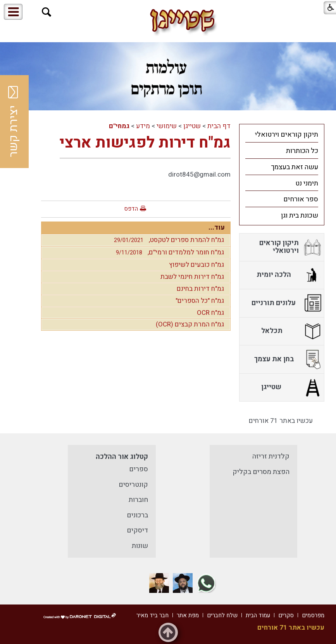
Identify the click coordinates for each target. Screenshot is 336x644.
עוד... (217, 228)
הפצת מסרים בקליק (261, 472)
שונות (140, 546)
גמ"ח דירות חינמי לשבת (192, 277)
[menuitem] (282, 134)
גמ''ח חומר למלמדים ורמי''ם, (168, 252)
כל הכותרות (302, 151)
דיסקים (137, 530)
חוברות (138, 500)
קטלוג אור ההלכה (122, 457)
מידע (143, 126)
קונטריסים (133, 485)
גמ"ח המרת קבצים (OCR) (190, 324)
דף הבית (219, 126)
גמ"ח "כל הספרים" (200, 301)
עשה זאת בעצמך (295, 167)
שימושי (167, 126)
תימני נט (307, 183)
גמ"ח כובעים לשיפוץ (196, 265)
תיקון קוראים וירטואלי (287, 135)
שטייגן (192, 126)
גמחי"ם (119, 126)
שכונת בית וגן (300, 216)
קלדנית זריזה (271, 456)
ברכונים (137, 515)
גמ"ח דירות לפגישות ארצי (145, 143)
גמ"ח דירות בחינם (200, 289)
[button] (47, 12)
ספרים (139, 469)
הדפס (131, 209)
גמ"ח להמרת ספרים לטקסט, (167, 240)
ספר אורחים (301, 199)
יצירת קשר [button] (14, 122)
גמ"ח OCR (210, 313)
